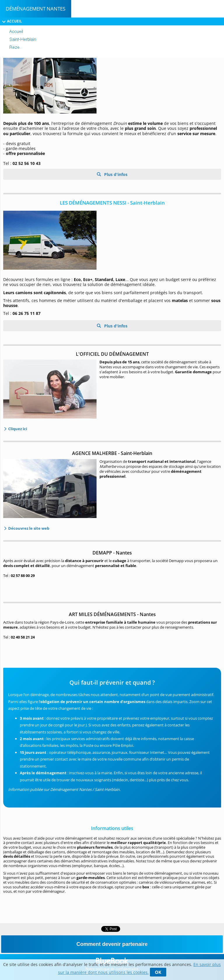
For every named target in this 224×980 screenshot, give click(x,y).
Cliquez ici (17, 429)
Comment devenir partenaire (112, 944)
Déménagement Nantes (36, 9)
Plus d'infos (115, 174)
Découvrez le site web (28, 528)
